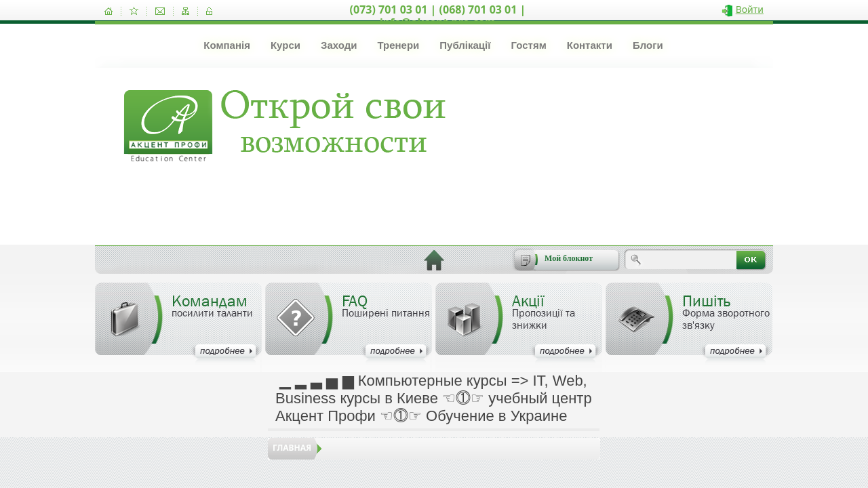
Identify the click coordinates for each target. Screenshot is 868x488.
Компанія (227, 45)
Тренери (398, 45)
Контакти (590, 45)
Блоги (648, 45)
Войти (750, 9)
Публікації (465, 45)
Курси (285, 45)
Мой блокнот (569, 258)
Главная (292, 448)
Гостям (528, 45)
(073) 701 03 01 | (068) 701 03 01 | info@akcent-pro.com (438, 16)
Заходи (339, 45)
